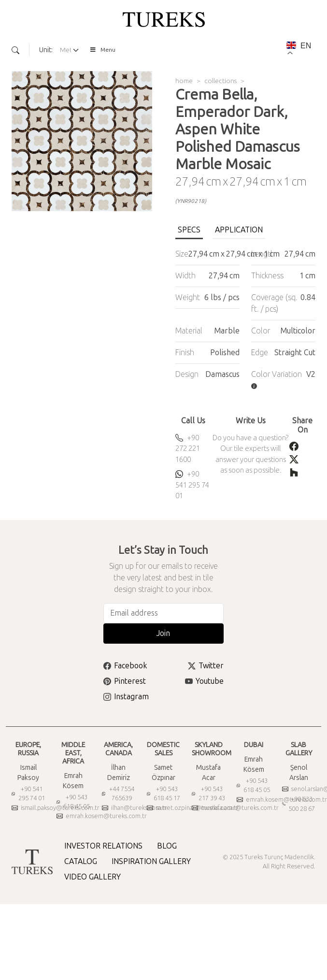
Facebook (125, 666)
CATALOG (81, 861)
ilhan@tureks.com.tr (135, 808)
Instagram (126, 697)
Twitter (206, 666)
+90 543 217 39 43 (208, 794)
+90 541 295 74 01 (192, 485)
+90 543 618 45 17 (163, 794)
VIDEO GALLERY (92, 877)
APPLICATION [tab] (239, 230)
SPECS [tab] (189, 230)
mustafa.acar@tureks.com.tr (235, 808)
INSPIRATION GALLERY (151, 861)
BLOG (167, 846)
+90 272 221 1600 (188, 449)
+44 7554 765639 (118, 794)
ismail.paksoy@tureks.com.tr (56, 808)
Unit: (46, 50)
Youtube (204, 681)
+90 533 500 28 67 (299, 804)
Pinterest (125, 681)
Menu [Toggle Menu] (102, 50)
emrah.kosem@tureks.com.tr (102, 816)
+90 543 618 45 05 (73, 802)
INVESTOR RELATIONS (103, 846)
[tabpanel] (246, 320)
